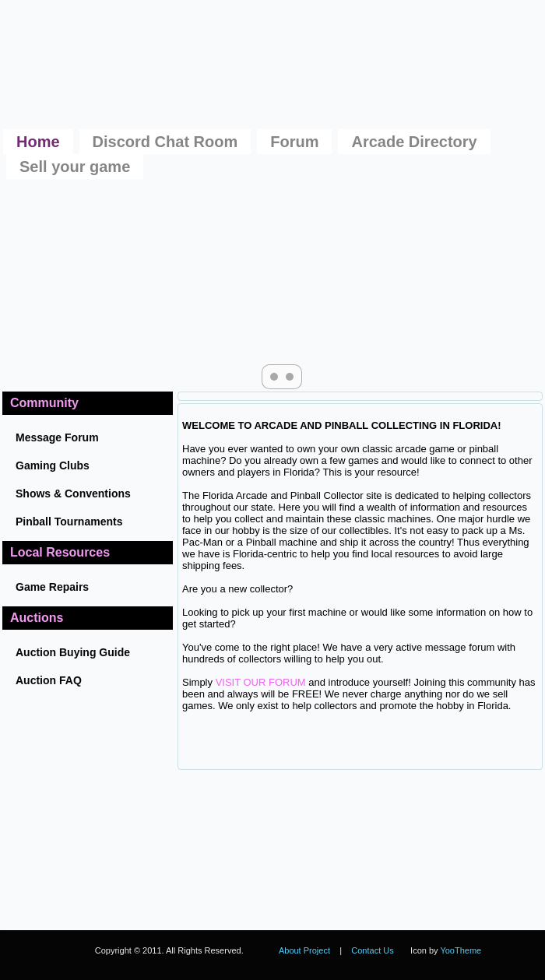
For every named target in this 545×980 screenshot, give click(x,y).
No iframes (351, 850)
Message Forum (57, 437)
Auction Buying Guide (73, 652)
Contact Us (372, 950)
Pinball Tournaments (69, 522)
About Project (304, 950)
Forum (294, 142)
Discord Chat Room (165, 142)
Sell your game (75, 167)
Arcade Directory (414, 142)
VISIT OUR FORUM (261, 682)
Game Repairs (52, 587)
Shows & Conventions (73, 494)
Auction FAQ (49, 680)
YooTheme (461, 950)
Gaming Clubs (53, 465)
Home (38, 142)
